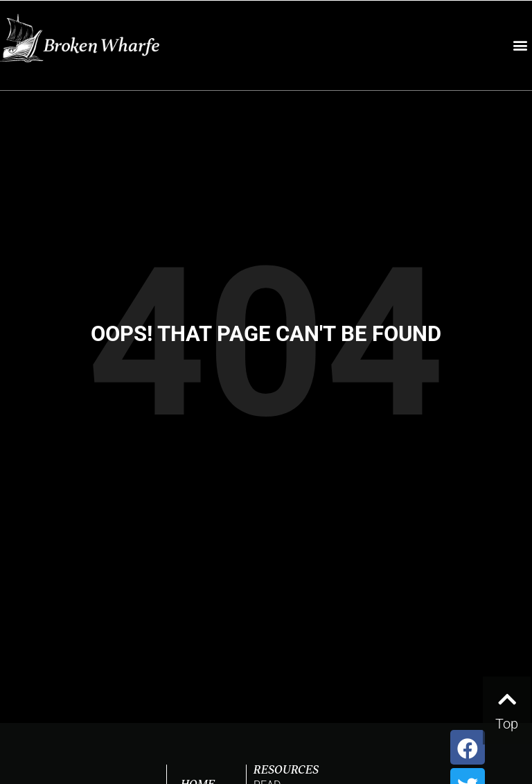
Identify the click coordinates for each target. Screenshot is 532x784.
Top (507, 724)
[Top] (507, 696)
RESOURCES (286, 771)
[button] (521, 45)
